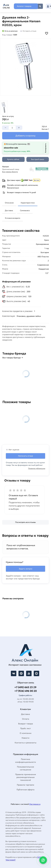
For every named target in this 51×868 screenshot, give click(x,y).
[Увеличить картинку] (26, 67)
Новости (26, 738)
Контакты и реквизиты (26, 743)
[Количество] (12, 128)
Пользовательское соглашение (26, 768)
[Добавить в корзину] (26, 136)
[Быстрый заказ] (38, 159)
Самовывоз (25, 210)
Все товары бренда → (13, 358)
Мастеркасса (35, 804)
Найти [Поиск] (40, 6)
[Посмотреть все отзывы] (26, 522)
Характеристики (28, 203)
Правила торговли (26, 785)
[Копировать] (45, 148)
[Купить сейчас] (13, 159)
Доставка (9, 210)
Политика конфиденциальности (26, 761)
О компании (26, 733)
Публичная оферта (26, 790)
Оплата (26, 719)
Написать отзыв (26, 456)
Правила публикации (37, 468)
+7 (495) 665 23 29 (25, 687)
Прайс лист (26, 728)
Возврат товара (26, 724)
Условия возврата (13, 218)
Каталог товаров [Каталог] (24, 6)
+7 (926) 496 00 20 (26, 691)
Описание (9, 203)
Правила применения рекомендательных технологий (26, 777)
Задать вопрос (26, 569)
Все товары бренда (10, 172)
